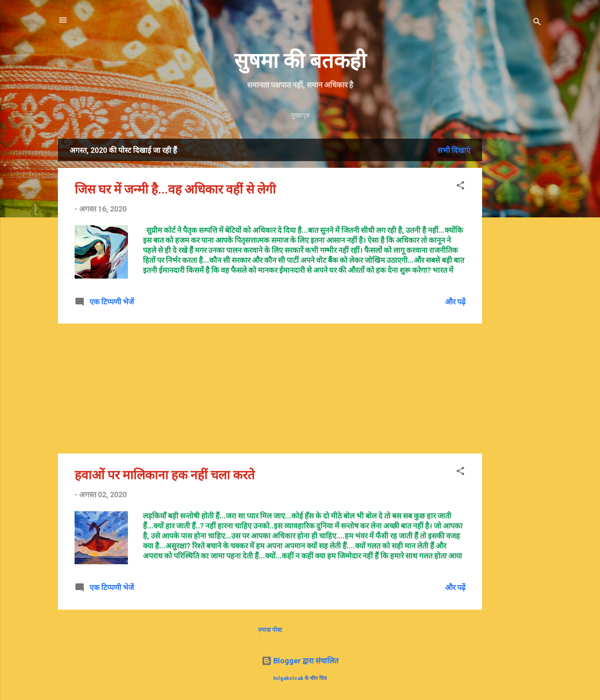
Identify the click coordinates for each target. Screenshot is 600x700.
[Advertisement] (544, 264)
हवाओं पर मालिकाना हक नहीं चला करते (165, 475)
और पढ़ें (455, 302)
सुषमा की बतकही (300, 61)
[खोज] (537, 23)
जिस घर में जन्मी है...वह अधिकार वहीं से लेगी (175, 189)
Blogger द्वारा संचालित (300, 661)
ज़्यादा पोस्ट (270, 630)
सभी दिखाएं (454, 150)
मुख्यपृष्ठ (300, 115)
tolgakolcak (288, 678)
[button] (460, 187)
